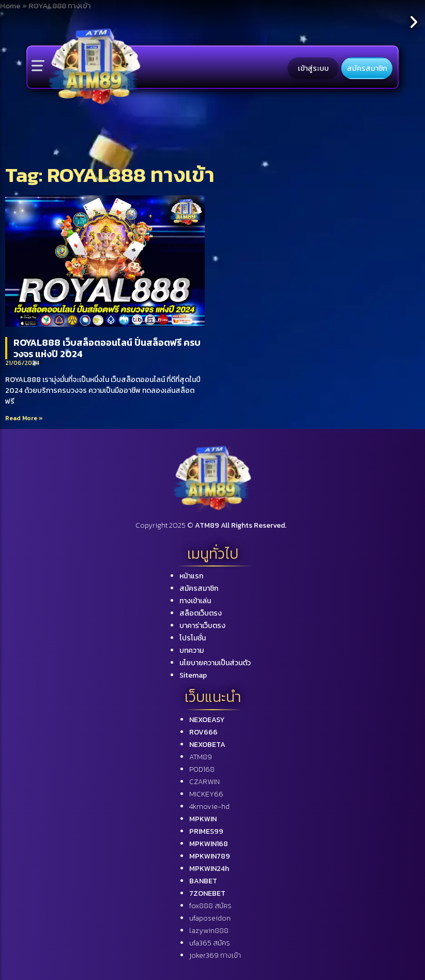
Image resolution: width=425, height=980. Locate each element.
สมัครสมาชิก (367, 68)
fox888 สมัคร (210, 906)
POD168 (202, 769)
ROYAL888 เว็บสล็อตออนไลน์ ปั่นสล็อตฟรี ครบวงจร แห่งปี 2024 (107, 348)
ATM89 (201, 757)
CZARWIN (204, 782)
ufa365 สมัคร (210, 943)
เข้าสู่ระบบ (313, 68)
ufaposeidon (210, 918)
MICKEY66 (206, 794)
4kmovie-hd (209, 807)
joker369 (215, 955)
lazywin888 (209, 931)
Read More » (24, 418)
